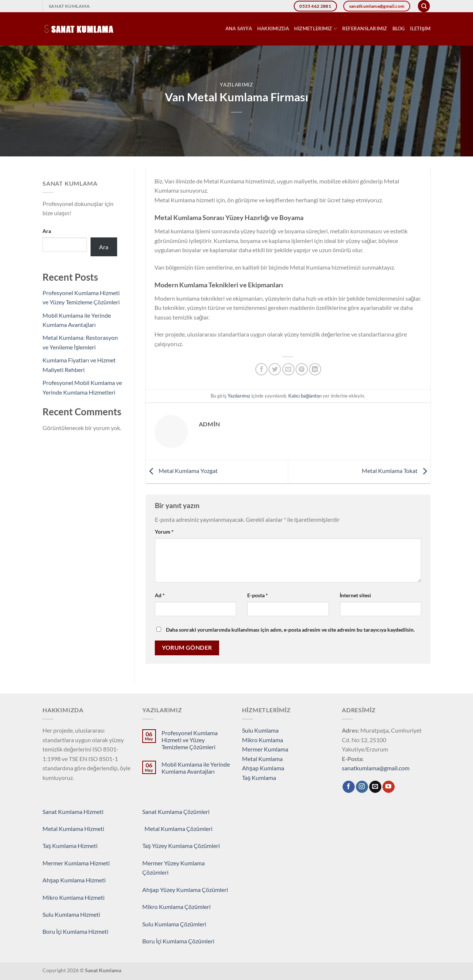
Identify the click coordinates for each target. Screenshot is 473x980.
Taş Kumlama (259, 778)
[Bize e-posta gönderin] (375, 787)
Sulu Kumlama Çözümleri (174, 924)
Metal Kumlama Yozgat (182, 471)
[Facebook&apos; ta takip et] (349, 787)
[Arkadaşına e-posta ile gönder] (288, 369)
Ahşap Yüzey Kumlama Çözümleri (185, 890)
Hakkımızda (273, 28)
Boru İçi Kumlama (65, 931)
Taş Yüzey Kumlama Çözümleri (182, 846)
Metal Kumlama (262, 759)
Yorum (164, 532)
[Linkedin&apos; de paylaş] (315, 369)
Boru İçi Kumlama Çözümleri (178, 941)
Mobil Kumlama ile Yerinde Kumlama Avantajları (196, 768)
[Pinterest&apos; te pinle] (302, 369)
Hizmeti (94, 829)
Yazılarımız (236, 85)
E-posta (258, 595)
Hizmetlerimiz (315, 29)
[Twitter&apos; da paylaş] (275, 369)
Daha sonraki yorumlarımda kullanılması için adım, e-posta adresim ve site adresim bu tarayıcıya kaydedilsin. (290, 630)
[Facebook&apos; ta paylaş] (261, 369)
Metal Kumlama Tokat (396, 471)
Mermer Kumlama (265, 749)
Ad (160, 595)
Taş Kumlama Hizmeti (70, 846)
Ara (47, 231)
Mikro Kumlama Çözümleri (176, 907)
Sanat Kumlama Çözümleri (176, 812)
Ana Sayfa (239, 28)
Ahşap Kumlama (263, 768)
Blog (399, 28)
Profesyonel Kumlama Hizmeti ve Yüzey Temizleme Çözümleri (190, 740)
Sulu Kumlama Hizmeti (71, 914)
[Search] (424, 6)
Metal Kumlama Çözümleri (177, 829)
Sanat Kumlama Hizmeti (73, 812)
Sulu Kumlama (260, 730)
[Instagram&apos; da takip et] (362, 787)
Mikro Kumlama (263, 740)
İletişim (420, 28)
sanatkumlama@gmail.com (376, 768)
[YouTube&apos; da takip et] (389, 787)
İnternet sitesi (356, 595)
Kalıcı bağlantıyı (305, 396)
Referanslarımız (365, 28)
